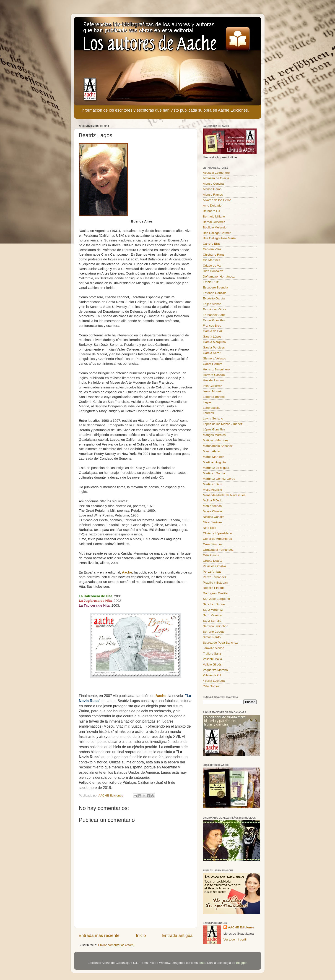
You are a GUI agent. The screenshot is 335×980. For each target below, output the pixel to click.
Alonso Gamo (212, 189)
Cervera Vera (212, 249)
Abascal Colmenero (216, 173)
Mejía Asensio (213, 490)
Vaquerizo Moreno (215, 670)
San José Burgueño (217, 599)
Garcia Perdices (214, 347)
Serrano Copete (214, 632)
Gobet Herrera (213, 364)
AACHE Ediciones (241, 927)
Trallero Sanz (212, 654)
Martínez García (214, 473)
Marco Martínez (214, 457)
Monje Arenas (212, 506)
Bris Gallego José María (219, 238)
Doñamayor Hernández (219, 276)
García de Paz (213, 331)
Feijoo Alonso (212, 304)
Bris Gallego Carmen (217, 233)
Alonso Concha (213, 184)
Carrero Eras (212, 244)
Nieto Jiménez (213, 522)
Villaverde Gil (212, 675)
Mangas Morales (214, 435)
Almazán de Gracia (216, 178)
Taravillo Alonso (214, 648)
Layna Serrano (213, 418)
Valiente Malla (213, 659)
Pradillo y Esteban (215, 583)
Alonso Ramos (213, 195)
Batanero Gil (212, 211)
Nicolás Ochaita (214, 517)
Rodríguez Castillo (216, 593)
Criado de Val (212, 266)
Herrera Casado (214, 375)
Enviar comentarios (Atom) (116, 945)
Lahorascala (211, 408)
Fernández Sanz (214, 315)
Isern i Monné (212, 391)
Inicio (141, 935)
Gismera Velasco (215, 358)
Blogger (241, 963)
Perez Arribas (212, 572)
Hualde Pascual (214, 380)
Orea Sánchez (213, 544)
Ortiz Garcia (211, 555)
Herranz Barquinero (216, 369)
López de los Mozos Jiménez (223, 424)
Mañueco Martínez (216, 440)
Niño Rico (210, 528)
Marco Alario (212, 451)
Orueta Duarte (213, 561)
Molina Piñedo (213, 500)
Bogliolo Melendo (215, 227)
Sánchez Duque (214, 604)
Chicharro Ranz (214, 255)
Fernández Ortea (215, 309)
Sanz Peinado (213, 615)
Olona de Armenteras (218, 539)
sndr (203, 963)
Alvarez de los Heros (217, 200)
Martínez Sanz (213, 484)
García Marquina (214, 342)
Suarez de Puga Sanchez (220, 643)
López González (214, 429)
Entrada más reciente (99, 935)
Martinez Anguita (214, 462)
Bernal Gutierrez (214, 222)
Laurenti (209, 413)
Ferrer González (214, 320)
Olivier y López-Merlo (218, 533)
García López (212, 337)
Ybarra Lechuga (214, 681)
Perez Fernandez (215, 577)
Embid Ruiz (211, 282)
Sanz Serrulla (212, 621)
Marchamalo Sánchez (218, 446)
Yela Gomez (211, 686)
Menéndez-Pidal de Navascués (224, 495)
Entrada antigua (177, 935)
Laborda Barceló (214, 397)
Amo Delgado (212, 206)
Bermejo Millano (214, 216)
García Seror (212, 353)
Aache (127, 572)
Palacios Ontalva (214, 566)
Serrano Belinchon (216, 626)
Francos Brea (212, 326)
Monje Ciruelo (212, 511)
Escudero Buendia (216, 287)
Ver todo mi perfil (235, 939)
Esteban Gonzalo (215, 293)
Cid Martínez (212, 260)
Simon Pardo (212, 637)
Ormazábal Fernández (218, 550)
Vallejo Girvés (212, 664)
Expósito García (214, 298)
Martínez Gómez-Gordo (219, 479)
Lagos (207, 402)
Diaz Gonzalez (213, 271)
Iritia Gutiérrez (213, 386)
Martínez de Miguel (216, 468)
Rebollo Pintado (214, 588)
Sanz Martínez (213, 610)
